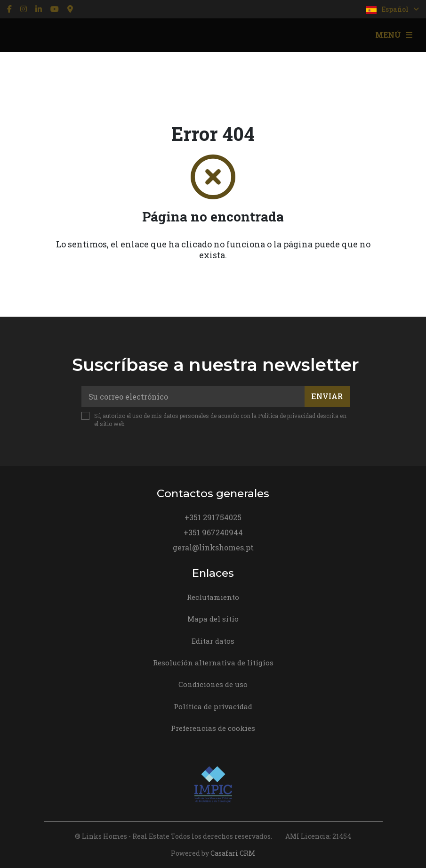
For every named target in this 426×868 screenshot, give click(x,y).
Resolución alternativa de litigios (213, 663)
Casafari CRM (233, 853)
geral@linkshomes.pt (213, 547)
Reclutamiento (213, 597)
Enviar (327, 396)
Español (393, 9)
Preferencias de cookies (213, 728)
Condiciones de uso (213, 684)
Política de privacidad (287, 416)
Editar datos (213, 641)
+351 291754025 (213, 517)
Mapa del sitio (213, 619)
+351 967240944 (213, 532)
